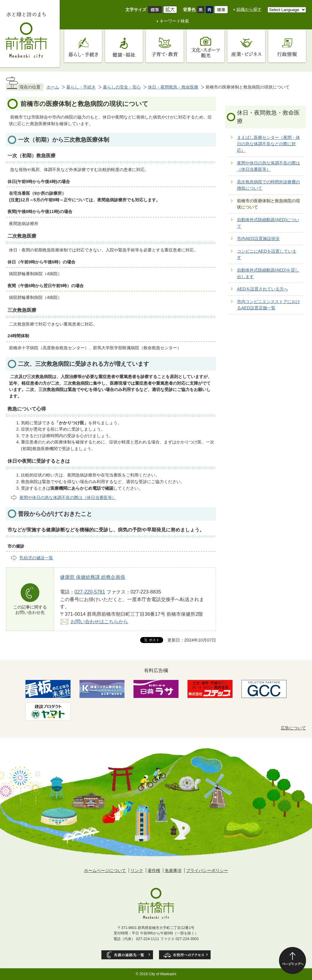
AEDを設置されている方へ (262, 289)
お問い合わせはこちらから (99, 621)
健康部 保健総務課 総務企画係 (93, 577)
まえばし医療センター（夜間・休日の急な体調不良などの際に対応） (268, 144)
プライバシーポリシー (207, 870)
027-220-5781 (90, 592)
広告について (293, 728)
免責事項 (173, 870)
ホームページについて (105, 870)
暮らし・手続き (81, 87)
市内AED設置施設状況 (258, 239)
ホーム (53, 87)
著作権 (154, 870)
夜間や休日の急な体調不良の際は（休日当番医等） (68, 498)
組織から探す (249, 9)
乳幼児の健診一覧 (36, 558)
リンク (137, 870)
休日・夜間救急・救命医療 (173, 87)
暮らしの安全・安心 (122, 87)
